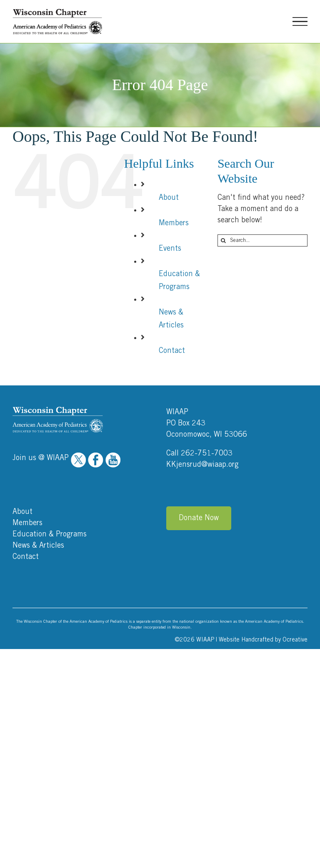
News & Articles (38, 546)
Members (174, 223)
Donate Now (199, 518)
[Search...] (262, 240)
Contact (172, 351)
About (169, 198)
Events (170, 249)
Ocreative (295, 640)
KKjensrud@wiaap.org (202, 465)
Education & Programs (50, 534)
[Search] (224, 240)
